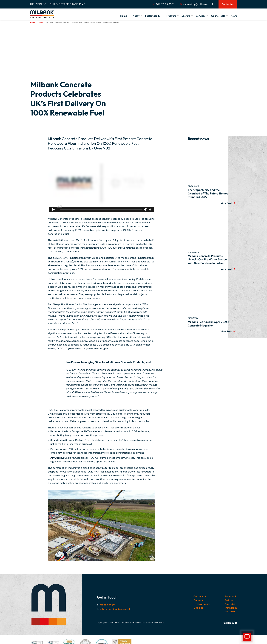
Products (171, 16)
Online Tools (218, 16)
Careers (198, 600)
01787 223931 (165, 4)
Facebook (231, 596)
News (234, 16)
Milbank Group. (158, 623)
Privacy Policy (202, 604)
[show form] (247, 637)
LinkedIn (230, 612)
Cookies (198, 608)
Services (201, 16)
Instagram (231, 608)
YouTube (230, 604)
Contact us (200, 596)
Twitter (229, 600)
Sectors (186, 16)
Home (124, 16)
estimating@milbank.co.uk (198, 4)
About (136, 16)
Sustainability (153, 16)
